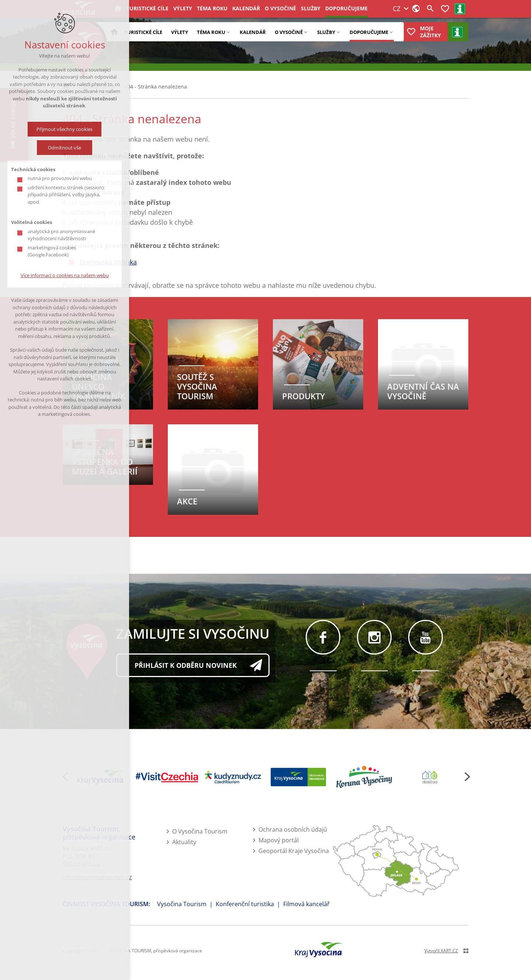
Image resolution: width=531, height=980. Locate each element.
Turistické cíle (143, 32)
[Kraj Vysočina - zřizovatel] (298, 777)
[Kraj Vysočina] (101, 777)
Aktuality (184, 842)
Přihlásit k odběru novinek (186, 665)
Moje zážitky (431, 32)
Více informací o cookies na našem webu (65, 275)
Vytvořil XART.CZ (441, 951)
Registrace (440, 12)
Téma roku (211, 32)
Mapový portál (279, 840)
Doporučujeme (369, 32)
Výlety (180, 32)
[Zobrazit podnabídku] (228, 32)
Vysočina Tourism (182, 904)
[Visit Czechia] (167, 777)
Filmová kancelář (306, 904)
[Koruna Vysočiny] (364, 777)
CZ (356, 12)
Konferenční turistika (245, 904)
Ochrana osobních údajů (293, 829)
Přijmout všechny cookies (65, 129)
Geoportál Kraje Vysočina (294, 851)
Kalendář (253, 32)
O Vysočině (289, 32)
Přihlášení (412, 12)
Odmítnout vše (65, 148)
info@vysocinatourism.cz (97, 877)
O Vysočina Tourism (200, 831)
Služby (326, 32)
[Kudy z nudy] (233, 777)
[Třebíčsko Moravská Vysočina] (430, 777)
